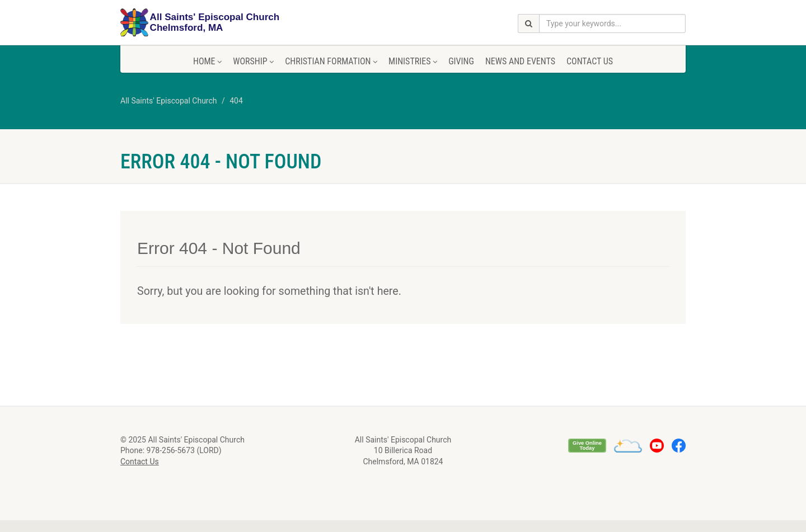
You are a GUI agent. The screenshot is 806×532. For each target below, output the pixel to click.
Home (207, 61)
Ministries (413, 61)
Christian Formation (331, 61)
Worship (253, 61)
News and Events (520, 61)
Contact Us (590, 61)
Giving (461, 61)
